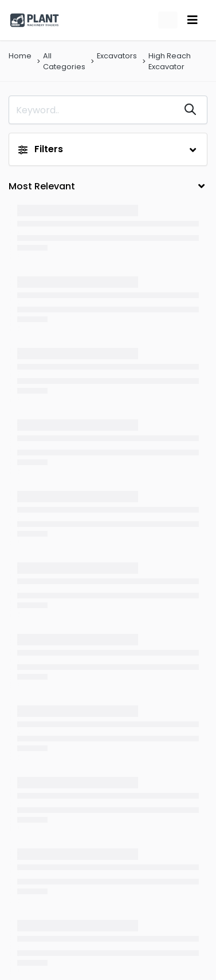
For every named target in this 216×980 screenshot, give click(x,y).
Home (20, 56)
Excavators (117, 56)
